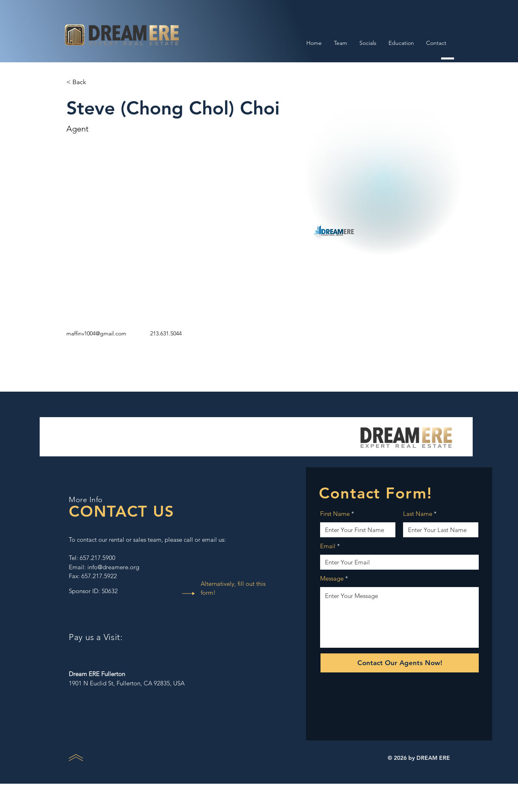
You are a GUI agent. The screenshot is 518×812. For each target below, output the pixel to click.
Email (328, 546)
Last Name (418, 514)
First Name (335, 514)
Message (332, 578)
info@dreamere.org (113, 567)
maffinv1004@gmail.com (96, 333)
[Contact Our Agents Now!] (400, 663)
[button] (82, 82)
